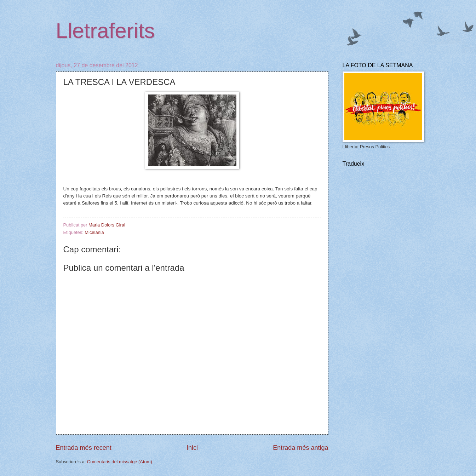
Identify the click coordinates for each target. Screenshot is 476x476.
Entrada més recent (84, 448)
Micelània (94, 232)
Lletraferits (105, 31)
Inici (192, 448)
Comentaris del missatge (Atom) (120, 462)
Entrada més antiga (300, 448)
